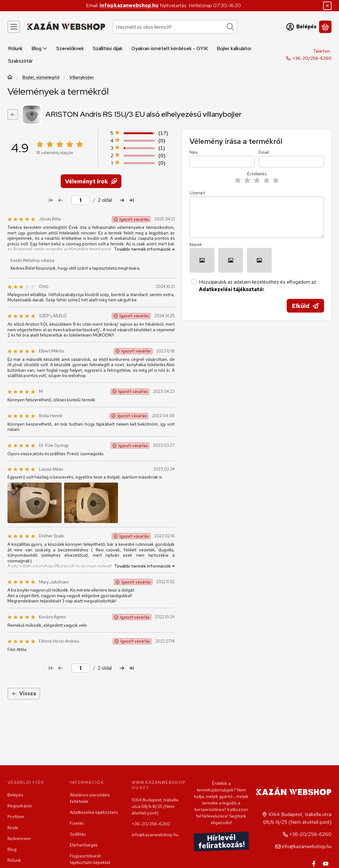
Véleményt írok (91, 181)
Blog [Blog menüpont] (40, 48)
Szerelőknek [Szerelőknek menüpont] (70, 48)
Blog (12, 849)
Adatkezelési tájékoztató (94, 812)
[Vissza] (13, 115)
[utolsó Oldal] (131, 200)
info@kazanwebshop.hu (129, 5)
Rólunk (14, 860)
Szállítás (78, 834)
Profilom (16, 817)
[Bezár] (327, 6)
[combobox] (175, 27)
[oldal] (81, 200)
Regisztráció (20, 806)
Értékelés (257, 174)
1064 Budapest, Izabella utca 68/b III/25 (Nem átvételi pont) (155, 806)
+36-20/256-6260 (312, 58)
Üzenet (197, 193)
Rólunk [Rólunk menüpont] (15, 48)
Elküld (305, 306)
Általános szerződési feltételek (90, 798)
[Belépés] (301, 27)
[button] (35, 502)
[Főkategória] (10, 78)
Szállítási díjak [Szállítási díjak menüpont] (108, 48)
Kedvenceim (19, 838)
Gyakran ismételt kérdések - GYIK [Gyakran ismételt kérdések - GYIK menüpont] (170, 48)
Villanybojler (82, 77)
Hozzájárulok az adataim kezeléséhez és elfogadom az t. (258, 286)
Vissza (24, 693)
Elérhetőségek (84, 845)
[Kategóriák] (14, 27)
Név (194, 152)
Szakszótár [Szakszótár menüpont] (20, 61)
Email (264, 152)
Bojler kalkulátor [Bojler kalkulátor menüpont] (234, 48)
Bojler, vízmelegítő (41, 77)
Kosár (13, 828)
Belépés (15, 795)
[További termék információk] (143, 249)
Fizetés (77, 823)
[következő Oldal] (122, 200)
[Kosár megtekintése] (325, 27)
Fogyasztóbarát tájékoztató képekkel (90, 859)
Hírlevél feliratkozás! (221, 842)
